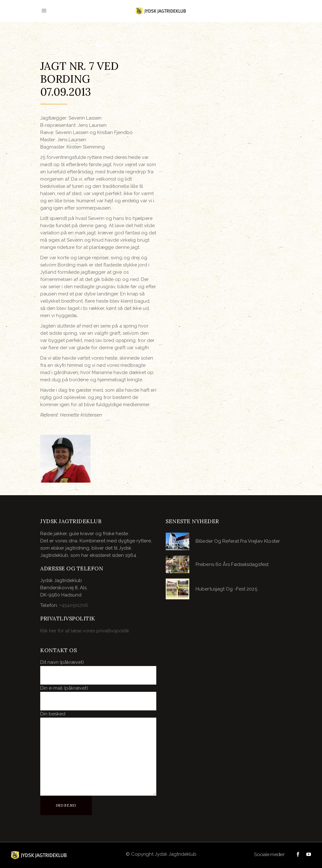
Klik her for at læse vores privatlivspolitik (85, 631)
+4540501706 (74, 605)
